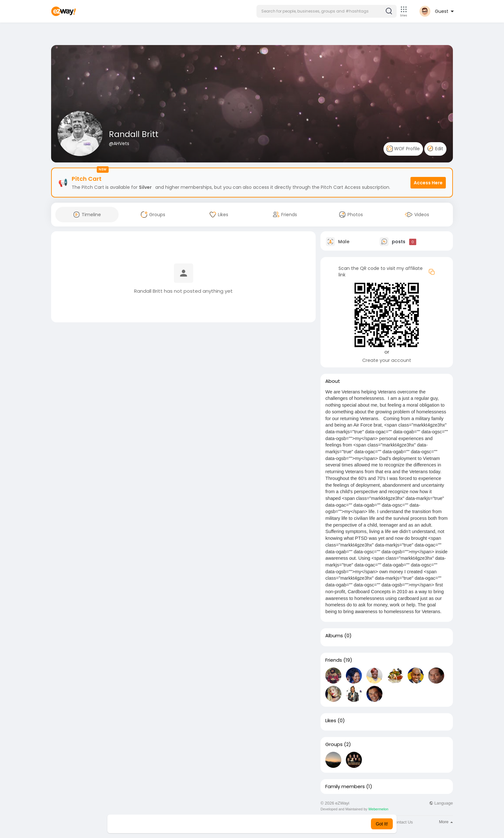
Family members (345, 787)
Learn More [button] (285, 824)
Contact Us (402, 822)
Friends (334, 660)
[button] (327, 11)
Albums (334, 636)
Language (441, 803)
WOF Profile (403, 149)
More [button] (446, 822)
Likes (331, 721)
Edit (435, 149)
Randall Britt (134, 134)
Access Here (428, 183)
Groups (334, 744)
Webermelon (378, 809)
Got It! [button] (382, 824)
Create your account (387, 360)
